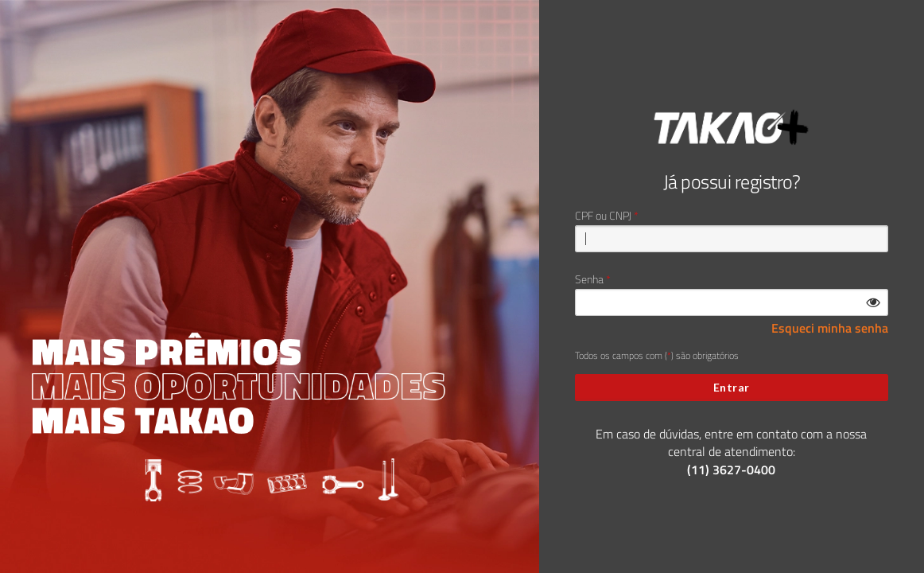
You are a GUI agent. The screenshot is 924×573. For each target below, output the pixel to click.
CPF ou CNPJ (603, 216)
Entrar (732, 387)
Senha (589, 279)
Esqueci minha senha (830, 328)
